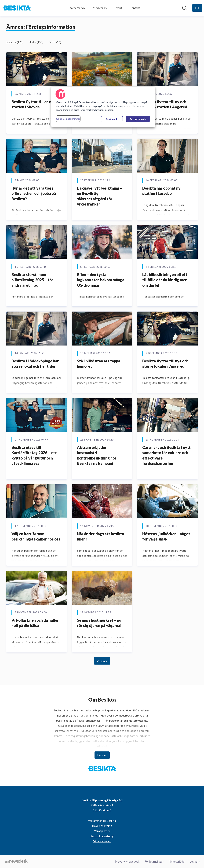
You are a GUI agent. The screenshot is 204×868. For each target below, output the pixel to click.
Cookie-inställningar (68, 119)
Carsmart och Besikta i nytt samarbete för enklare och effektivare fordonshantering (166, 455)
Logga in (195, 861)
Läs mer (102, 755)
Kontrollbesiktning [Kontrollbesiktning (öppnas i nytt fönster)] (102, 836)
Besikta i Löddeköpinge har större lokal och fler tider (35, 364)
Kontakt (135, 8)
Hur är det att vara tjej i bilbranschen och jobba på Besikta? (34, 193)
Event (118, 8)
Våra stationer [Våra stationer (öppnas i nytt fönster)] (102, 841)
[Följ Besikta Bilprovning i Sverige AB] (197, 8)
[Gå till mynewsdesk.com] (16, 862)
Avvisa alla (112, 119)
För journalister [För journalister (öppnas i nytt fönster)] (154, 861)
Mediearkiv (100, 8)
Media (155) (36, 42)
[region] (103, 107)
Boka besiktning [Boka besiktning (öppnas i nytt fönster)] (102, 826)
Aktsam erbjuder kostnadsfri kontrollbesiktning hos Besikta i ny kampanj (97, 455)
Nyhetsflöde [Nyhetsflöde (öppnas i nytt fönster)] (177, 861)
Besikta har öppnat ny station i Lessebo (161, 191)
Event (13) (55, 42)
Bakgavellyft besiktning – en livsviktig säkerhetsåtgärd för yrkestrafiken (100, 196)
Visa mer (102, 661)
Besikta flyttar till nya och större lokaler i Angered (165, 364)
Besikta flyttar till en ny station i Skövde (32, 104)
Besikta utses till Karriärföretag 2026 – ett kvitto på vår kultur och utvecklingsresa (34, 455)
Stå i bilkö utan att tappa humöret (99, 364)
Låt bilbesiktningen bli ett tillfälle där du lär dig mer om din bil (165, 280)
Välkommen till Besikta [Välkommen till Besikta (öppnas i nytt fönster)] (102, 821)
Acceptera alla (138, 119)
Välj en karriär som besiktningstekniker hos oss (36, 536)
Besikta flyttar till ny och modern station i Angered (165, 104)
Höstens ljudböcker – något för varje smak (166, 536)
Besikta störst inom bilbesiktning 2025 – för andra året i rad (32, 280)
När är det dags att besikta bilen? (100, 536)
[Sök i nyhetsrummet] (185, 8)
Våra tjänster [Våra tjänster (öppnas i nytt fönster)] (102, 831)
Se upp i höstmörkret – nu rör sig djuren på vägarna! (99, 623)
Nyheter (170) (15, 42)
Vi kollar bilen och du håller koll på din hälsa (35, 623)
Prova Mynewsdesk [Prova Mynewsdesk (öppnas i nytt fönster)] (127, 861)
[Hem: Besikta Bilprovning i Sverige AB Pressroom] (17, 8)
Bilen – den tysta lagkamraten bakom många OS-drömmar (101, 280)
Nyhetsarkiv (77, 8)
